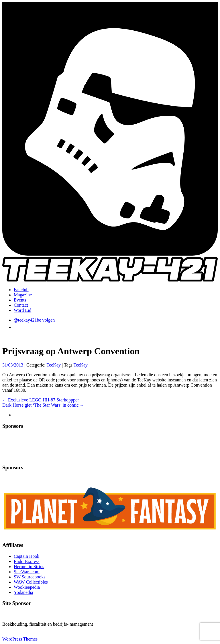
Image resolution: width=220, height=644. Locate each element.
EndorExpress (27, 561)
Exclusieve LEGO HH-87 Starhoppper (41, 400)
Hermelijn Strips (29, 567)
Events (20, 300)
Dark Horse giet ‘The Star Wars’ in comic (43, 405)
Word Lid (22, 310)
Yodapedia (23, 592)
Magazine (23, 295)
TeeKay (54, 365)
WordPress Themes (20, 639)
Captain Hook (26, 556)
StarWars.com (27, 572)
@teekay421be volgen (34, 320)
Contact (21, 305)
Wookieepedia (27, 587)
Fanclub (21, 290)
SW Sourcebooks (30, 577)
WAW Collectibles (31, 582)
